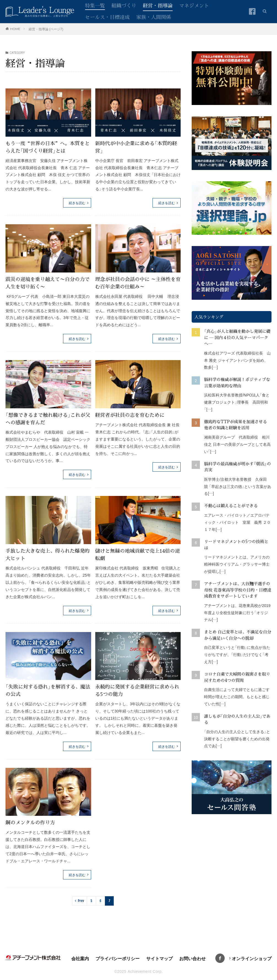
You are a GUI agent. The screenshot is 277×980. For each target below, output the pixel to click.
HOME (15, 29)
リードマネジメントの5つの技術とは (236, 544)
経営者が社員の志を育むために (130, 415)
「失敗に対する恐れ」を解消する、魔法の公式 (48, 690)
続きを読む (77, 203)
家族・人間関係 (154, 17)
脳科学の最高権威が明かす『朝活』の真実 (237, 467)
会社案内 (80, 958)
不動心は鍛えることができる (231, 505)
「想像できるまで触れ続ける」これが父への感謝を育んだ (48, 418)
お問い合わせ (192, 958)
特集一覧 (95, 5)
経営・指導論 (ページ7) (46, 29)
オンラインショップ (252, 958)
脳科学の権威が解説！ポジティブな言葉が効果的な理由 (237, 382)
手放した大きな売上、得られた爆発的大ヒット (48, 554)
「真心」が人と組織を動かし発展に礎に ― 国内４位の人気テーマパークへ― (237, 337)
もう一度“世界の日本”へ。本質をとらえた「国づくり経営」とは (48, 147)
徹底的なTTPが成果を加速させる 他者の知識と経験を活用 (238, 425)
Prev (81, 901)
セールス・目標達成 (107, 17)
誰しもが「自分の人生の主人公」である (237, 719)
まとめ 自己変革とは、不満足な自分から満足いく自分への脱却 (238, 635)
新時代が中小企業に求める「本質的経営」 (136, 147)
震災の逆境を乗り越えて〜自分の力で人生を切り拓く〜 (48, 283)
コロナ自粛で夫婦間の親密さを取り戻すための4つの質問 (237, 677)
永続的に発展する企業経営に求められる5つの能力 (137, 690)
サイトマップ (159, 958)
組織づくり (124, 5)
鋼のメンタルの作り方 (30, 822)
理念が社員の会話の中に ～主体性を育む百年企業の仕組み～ (136, 283)
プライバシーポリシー (118, 958)
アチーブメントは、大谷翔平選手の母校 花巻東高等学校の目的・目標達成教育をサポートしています (238, 590)
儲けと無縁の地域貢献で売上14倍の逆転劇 (138, 554)
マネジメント (194, 5)
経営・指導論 (158, 5)
